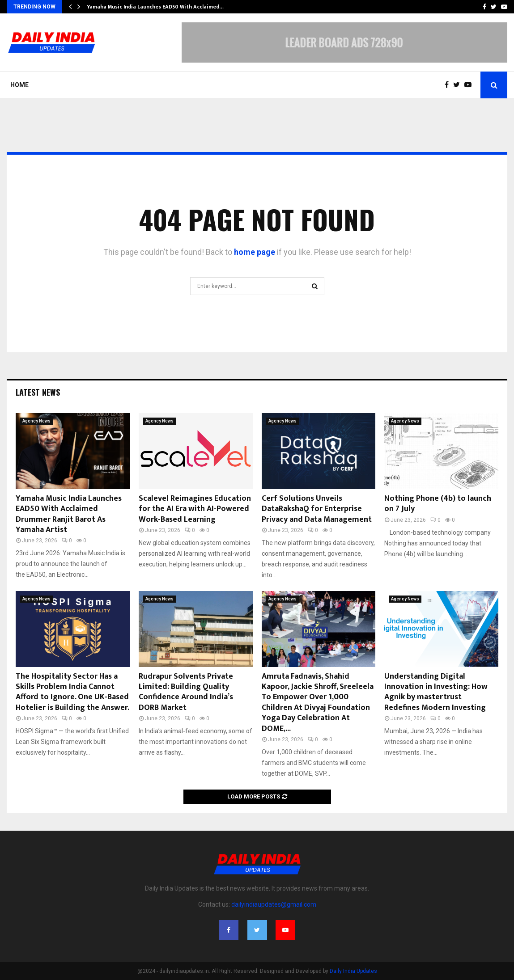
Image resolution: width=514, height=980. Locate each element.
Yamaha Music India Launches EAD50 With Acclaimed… (155, 7)
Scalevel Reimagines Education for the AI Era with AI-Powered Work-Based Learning (195, 509)
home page (255, 252)
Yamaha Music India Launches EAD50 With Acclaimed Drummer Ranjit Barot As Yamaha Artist (69, 514)
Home (19, 85)
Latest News (38, 392)
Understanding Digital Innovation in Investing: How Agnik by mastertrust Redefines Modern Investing (436, 692)
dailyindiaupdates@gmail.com (274, 904)
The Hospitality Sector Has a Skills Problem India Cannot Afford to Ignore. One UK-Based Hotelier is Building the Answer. (72, 692)
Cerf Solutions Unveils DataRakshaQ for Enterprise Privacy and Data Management (317, 509)
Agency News (36, 421)
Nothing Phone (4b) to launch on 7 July (438, 504)
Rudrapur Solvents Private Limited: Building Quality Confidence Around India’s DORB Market (186, 692)
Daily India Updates (353, 971)
